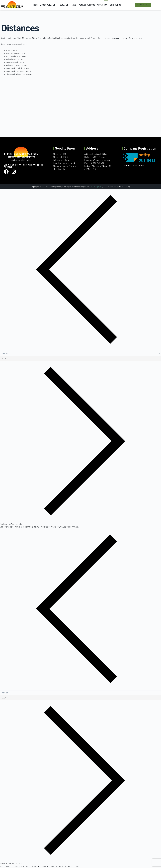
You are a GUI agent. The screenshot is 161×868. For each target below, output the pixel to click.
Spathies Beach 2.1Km (16, 62)
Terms (73, 5)
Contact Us (115, 5)
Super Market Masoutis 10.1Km (20, 71)
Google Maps (23, 44)
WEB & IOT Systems (96, 187)
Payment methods (86, 5)
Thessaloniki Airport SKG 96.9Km (21, 74)
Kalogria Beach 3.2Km (16, 59)
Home (36, 5)
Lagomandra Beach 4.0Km (18, 56)
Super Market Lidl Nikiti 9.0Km (20, 68)
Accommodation (49, 5)
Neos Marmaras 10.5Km (17, 53)
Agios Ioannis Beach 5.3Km (18, 65)
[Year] (81, 358)
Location (64, 5)
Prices (100, 5)
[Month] (81, 353)
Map (106, 5)
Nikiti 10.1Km (12, 50)
